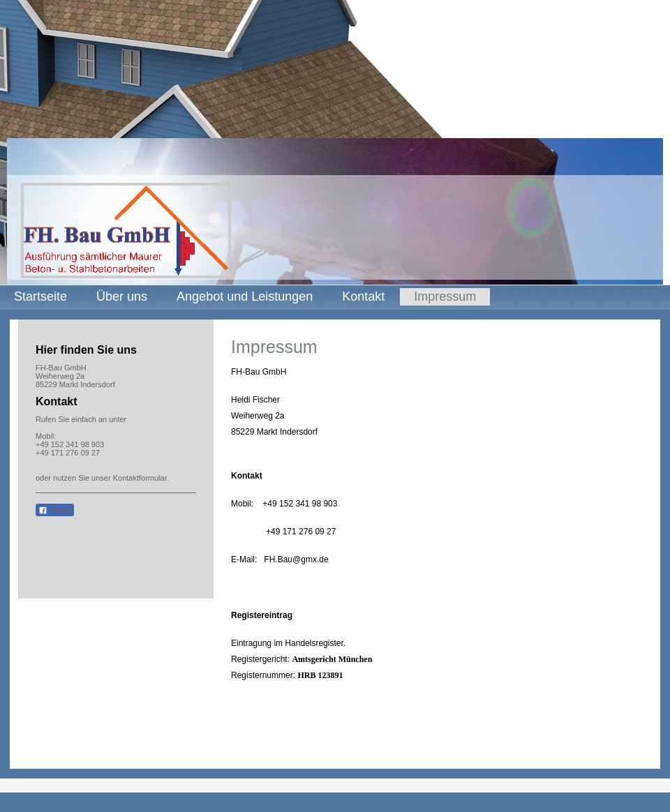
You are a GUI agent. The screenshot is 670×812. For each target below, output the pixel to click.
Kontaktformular (140, 478)
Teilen (55, 511)
